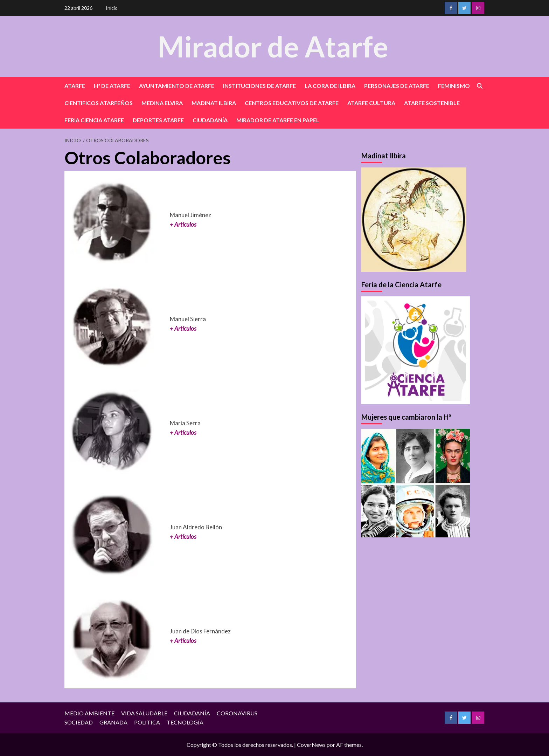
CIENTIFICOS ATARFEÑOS (99, 103)
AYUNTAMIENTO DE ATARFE (177, 86)
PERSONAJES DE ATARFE (397, 86)
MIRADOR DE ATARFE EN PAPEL (278, 120)
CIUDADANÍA (210, 120)
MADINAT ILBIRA (214, 103)
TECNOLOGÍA (185, 722)
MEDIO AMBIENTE (89, 713)
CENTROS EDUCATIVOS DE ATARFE (292, 103)
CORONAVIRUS (237, 713)
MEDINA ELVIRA (162, 103)
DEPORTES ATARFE (158, 120)
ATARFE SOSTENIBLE (432, 103)
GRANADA (113, 722)
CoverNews (311, 745)
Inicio (112, 8)
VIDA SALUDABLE (144, 713)
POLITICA (147, 722)
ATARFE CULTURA (371, 103)
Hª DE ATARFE (112, 86)
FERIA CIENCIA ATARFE (94, 120)
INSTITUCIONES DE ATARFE (259, 86)
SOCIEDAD (79, 722)
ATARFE (75, 86)
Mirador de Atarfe (273, 46)
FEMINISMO (454, 86)
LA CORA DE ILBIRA (330, 86)
